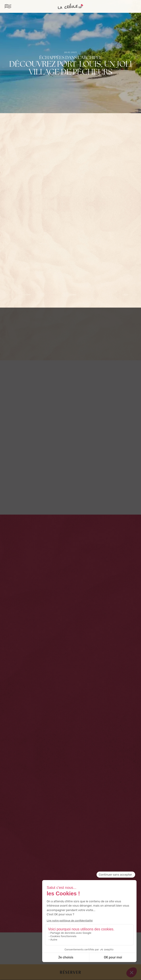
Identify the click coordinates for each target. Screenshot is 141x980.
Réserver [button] (70, 972)
